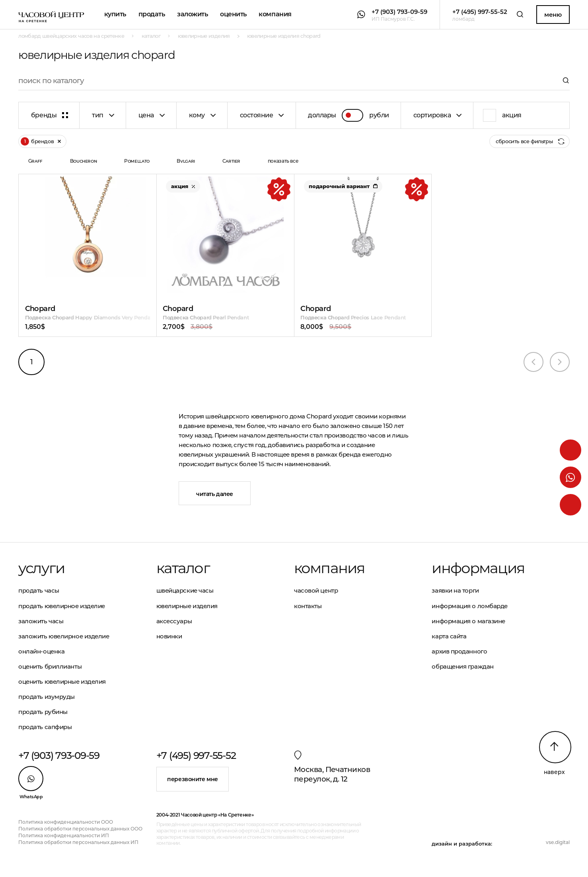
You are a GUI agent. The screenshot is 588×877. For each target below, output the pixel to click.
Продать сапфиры (45, 727)
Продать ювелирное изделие (62, 606)
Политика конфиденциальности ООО (66, 822)
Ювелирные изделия (187, 606)
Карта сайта (449, 636)
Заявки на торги (455, 590)
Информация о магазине (468, 621)
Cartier (231, 161)
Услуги (41, 568)
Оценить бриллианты (50, 666)
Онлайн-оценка (41, 651)
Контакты (308, 606)
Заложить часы (41, 621)
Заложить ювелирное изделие (64, 636)
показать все (283, 161)
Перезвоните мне (193, 779)
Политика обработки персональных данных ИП (78, 842)
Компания (275, 14)
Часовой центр (316, 590)
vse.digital (558, 842)
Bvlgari (186, 161)
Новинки (169, 636)
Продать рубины (43, 712)
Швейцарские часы (185, 590)
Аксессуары (174, 621)
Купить (115, 14)
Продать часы (39, 590)
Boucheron (84, 161)
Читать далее (215, 494)
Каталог (183, 568)
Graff (35, 161)
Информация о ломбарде (470, 606)
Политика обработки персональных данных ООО (80, 829)
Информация (478, 568)
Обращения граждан (462, 666)
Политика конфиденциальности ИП (64, 835)
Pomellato (137, 161)
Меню (553, 15)
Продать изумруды (47, 697)
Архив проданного (459, 651)
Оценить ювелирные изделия (62, 682)
